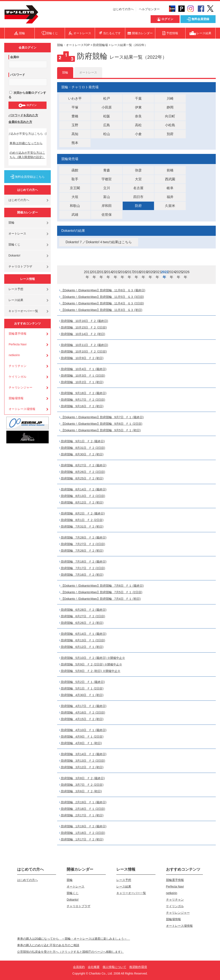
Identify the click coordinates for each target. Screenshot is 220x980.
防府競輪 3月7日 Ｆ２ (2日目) (81, 785)
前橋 (170, 170)
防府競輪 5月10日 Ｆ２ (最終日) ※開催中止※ (92, 658)
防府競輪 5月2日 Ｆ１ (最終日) (82, 682)
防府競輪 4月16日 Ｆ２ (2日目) (82, 713)
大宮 (138, 179)
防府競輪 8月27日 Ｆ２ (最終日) (83, 465)
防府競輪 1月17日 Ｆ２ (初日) (81, 839)
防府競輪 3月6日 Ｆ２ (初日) (80, 791)
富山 (107, 197)
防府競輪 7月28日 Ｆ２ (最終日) (83, 538)
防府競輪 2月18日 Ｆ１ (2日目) (82, 809)
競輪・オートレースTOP (73, 45)
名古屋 (138, 188)
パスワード (18, 75)
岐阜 (170, 188)
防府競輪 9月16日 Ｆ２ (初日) (81, 406)
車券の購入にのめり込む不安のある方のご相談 (48, 945)
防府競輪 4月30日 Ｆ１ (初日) (81, 695)
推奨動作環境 (138, 967)
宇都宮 (107, 179)
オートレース (17, 233)
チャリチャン (18, 366)
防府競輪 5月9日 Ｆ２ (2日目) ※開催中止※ (91, 664)
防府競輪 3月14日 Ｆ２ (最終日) (83, 754)
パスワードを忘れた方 (23, 115)
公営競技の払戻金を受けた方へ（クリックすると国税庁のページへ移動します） (70, 952)
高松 (138, 125)
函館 (75, 170)
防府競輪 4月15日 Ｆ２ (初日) (81, 719)
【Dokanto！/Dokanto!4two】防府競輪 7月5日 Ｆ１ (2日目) (101, 592)
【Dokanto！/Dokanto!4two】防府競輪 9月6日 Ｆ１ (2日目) (101, 424)
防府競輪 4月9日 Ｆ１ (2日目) (81, 737)
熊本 (75, 143)
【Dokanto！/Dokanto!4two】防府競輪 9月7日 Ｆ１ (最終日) (101, 417)
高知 (75, 134)
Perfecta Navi (18, 344)
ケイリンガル (18, 377)
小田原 (107, 107)
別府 (170, 134)
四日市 (138, 197)
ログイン (27, 105)
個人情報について (114, 967)
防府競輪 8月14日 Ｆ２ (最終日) (83, 489)
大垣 (75, 197)
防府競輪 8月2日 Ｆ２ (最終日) (82, 513)
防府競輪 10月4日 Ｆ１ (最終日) (83, 369)
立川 (107, 188)
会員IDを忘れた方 (20, 122)
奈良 (138, 116)
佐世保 (107, 215)
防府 (138, 206)
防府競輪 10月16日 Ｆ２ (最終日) (84, 321)
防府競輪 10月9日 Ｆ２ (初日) (81, 358)
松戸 (107, 98)
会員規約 (79, 967)
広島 (107, 125)
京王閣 (75, 188)
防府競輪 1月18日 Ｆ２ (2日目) (82, 833)
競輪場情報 (16, 398)
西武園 (170, 179)
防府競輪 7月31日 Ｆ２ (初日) (81, 527)
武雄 (75, 215)
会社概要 (94, 967)
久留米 (170, 206)
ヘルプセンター (149, 9)
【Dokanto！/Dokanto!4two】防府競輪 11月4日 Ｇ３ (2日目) (102, 303)
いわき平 (75, 98)
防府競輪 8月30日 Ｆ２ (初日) (81, 454)
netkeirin (14, 355)
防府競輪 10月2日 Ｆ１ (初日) (81, 382)
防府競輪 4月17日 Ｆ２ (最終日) (83, 706)
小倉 (138, 134)
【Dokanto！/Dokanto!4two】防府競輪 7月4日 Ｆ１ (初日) (100, 599)
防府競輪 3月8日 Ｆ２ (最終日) (82, 778)
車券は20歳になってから (26, 143)
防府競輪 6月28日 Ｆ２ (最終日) (83, 610)
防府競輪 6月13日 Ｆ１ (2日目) (82, 640)
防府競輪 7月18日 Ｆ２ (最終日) (83, 562)
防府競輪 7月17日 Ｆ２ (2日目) (82, 568)
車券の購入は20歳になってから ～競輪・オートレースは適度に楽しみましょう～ (74, 939)
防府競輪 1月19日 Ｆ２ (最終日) (83, 826)
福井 (170, 197)
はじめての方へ (123, 9)
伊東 (138, 107)
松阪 (107, 116)
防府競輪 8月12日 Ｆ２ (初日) (81, 502)
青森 (107, 170)
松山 (107, 134)
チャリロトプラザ (20, 266)
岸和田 (107, 206)
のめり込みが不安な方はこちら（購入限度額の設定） (27, 155)
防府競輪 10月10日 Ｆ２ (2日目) (83, 352)
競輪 (11, 223)
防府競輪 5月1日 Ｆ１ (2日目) (81, 688)
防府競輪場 (100, 45)
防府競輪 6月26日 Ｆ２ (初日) (81, 623)
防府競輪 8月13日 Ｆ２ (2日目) (82, 496)
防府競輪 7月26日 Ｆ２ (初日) (81, 551)
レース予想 (16, 289)
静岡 (170, 107)
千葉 (138, 98)
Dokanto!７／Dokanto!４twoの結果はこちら (99, 242)
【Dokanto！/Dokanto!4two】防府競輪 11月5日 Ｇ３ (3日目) (102, 297)
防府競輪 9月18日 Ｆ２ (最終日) (83, 393)
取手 (75, 179)
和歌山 (75, 206)
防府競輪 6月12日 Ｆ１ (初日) (81, 647)
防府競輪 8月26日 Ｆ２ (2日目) (82, 472)
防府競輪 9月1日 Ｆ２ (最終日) (82, 441)
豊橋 (75, 116)
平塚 (75, 107)
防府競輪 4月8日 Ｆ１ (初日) (80, 743)
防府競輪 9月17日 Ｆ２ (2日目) (82, 400)
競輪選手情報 (18, 334)
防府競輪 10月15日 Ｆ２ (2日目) (83, 327)
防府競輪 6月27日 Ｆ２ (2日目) (82, 616)
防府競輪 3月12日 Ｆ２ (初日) (81, 767)
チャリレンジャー (21, 387)
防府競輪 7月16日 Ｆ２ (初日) (81, 575)
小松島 (170, 125)
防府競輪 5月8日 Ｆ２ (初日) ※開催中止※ (90, 671)
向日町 (170, 116)
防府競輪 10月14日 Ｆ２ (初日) (82, 334)
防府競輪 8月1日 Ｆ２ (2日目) (81, 520)
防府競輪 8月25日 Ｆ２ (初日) (81, 478)
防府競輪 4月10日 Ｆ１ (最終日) (83, 730)
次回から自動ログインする (27, 95)
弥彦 (138, 170)
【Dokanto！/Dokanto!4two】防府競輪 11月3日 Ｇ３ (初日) (101, 310)
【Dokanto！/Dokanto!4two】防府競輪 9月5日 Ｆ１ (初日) (100, 430)
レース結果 (16, 300)
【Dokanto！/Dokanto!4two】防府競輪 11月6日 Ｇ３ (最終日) (102, 290)
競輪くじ (14, 244)
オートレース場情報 (22, 409)
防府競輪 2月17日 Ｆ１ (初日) (81, 815)
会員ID (15, 57)
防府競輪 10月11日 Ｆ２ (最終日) (84, 345)
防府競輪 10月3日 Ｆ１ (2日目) (82, 376)
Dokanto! (14, 255)
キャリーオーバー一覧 (23, 311)
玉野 (75, 125)
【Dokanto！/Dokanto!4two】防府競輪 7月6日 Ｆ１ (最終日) (101, 586)
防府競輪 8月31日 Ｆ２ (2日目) (82, 448)
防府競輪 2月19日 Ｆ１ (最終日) (83, 802)
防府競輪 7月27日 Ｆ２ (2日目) (82, 544)
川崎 (170, 98)
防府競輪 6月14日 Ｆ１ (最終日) (83, 634)
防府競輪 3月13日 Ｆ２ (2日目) (82, 761)
